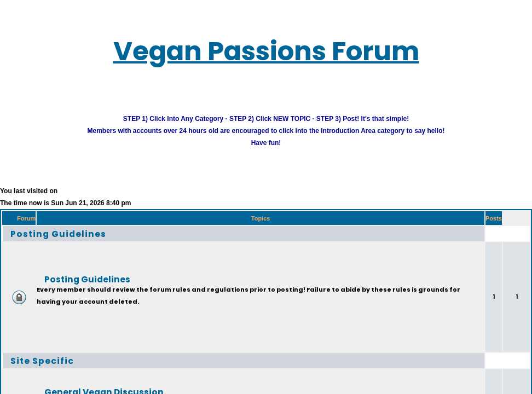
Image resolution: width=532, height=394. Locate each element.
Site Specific (42, 360)
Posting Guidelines (58, 233)
